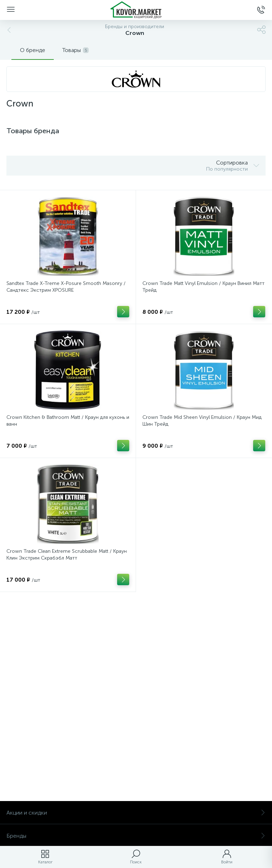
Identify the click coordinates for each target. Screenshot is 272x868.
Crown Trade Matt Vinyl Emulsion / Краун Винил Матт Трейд (203, 287)
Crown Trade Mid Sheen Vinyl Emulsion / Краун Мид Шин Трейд (202, 421)
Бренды (136, 836)
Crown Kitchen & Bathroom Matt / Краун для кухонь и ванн (68, 421)
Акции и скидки (136, 813)
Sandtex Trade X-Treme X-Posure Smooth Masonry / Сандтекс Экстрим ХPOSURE (66, 287)
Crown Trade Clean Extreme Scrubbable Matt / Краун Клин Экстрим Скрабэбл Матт (67, 555)
